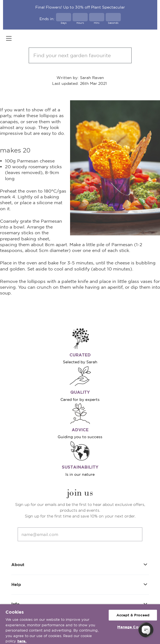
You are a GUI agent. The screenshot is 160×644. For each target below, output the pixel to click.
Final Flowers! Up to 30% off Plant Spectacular (80, 7)
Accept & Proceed (133, 615)
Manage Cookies (133, 627)
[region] (80, 624)
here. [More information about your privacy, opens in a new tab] (22, 641)
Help (80, 584)
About (80, 564)
